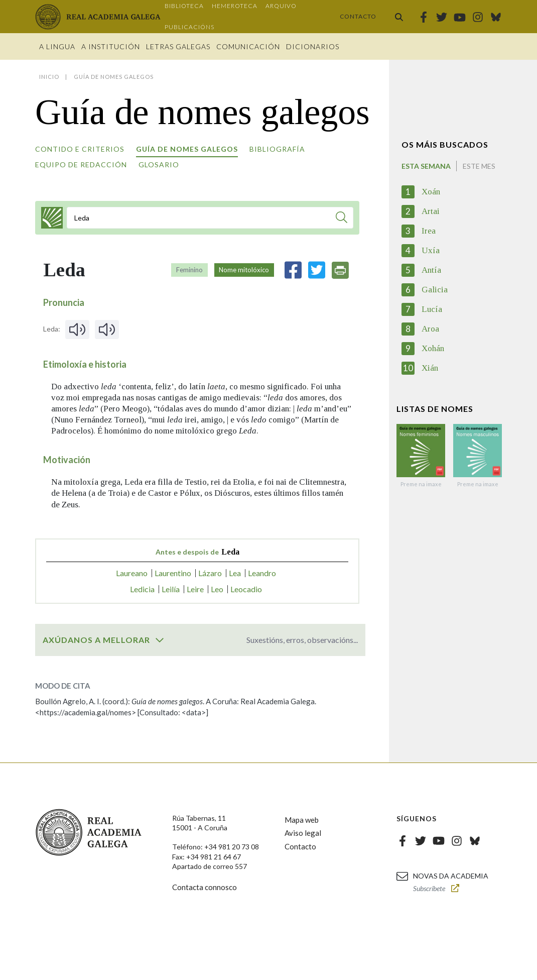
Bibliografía (277, 149)
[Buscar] (342, 219)
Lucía (432, 309)
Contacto (358, 16)
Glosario (159, 165)
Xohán (433, 348)
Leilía (171, 589)
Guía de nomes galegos (187, 149)
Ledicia (142, 589)
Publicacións (189, 27)
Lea (235, 573)
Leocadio (246, 589)
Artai (431, 211)
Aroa (430, 329)
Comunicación (248, 46)
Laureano (132, 573)
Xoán (431, 192)
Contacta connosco (205, 887)
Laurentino (173, 573)
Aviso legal (303, 833)
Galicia (435, 290)
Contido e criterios (80, 149)
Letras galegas (178, 46)
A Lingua (57, 46)
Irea (429, 231)
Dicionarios (313, 46)
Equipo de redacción (81, 165)
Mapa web (302, 820)
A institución (111, 46)
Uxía (431, 250)
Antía (431, 270)
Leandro (262, 573)
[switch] (160, 640)
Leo (217, 589)
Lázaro (210, 573)
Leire (195, 589)
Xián (430, 368)
